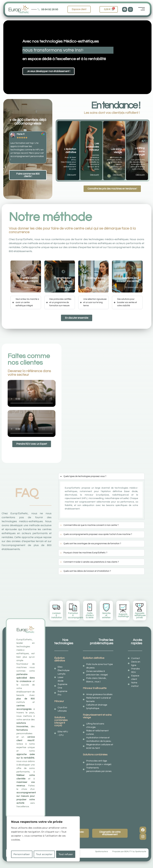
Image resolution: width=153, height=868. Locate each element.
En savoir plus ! (31, 287)
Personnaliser (22, 854)
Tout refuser (66, 854)
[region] (43, 839)
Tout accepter (44, 854)
